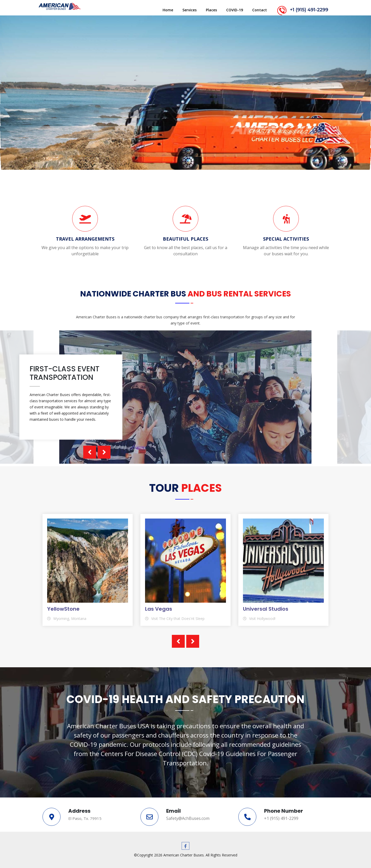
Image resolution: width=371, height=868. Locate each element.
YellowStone (63, 609)
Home (168, 10)
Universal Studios (266, 609)
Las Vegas (159, 609)
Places (211, 10)
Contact (260, 10)
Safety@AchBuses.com (188, 818)
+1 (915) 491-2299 (309, 10)
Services (189, 10)
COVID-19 (235, 10)
